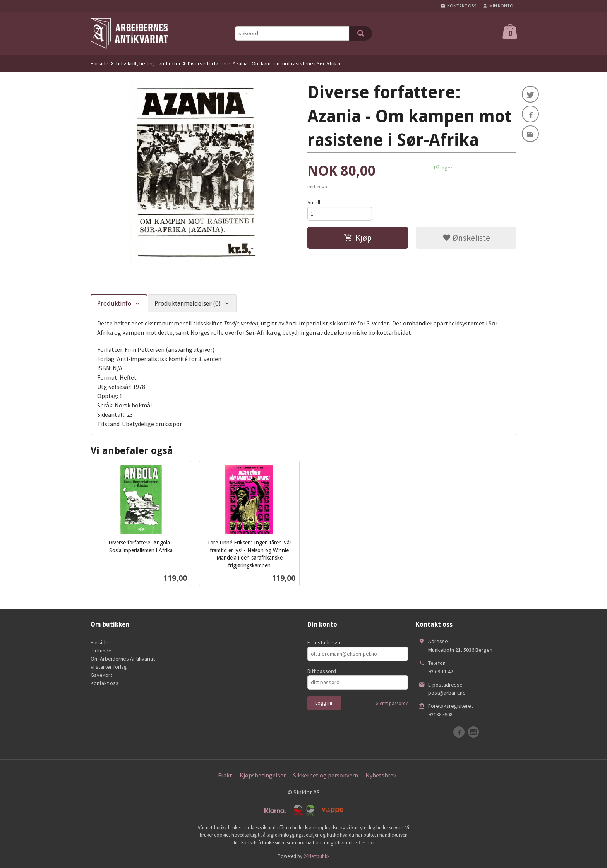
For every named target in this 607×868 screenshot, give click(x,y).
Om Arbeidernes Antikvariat (123, 659)
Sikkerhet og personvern (326, 775)
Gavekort (101, 675)
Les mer (367, 843)
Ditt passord (322, 671)
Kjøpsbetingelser (263, 775)
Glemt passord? (392, 703)
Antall (314, 202)
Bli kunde (101, 651)
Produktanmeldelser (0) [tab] (188, 304)
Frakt (225, 775)
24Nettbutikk (316, 856)
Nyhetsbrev (381, 775)
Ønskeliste (466, 238)
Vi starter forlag (109, 667)
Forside (99, 63)
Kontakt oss (105, 683)
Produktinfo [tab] (114, 304)
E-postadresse (325, 642)
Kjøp (358, 238)
